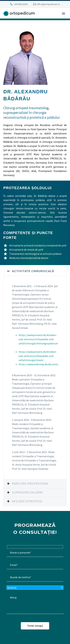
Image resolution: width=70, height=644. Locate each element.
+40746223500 (21, 4)
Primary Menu (64, 14)
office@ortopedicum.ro (48, 4)
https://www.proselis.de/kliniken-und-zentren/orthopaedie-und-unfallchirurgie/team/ (38, 356)
